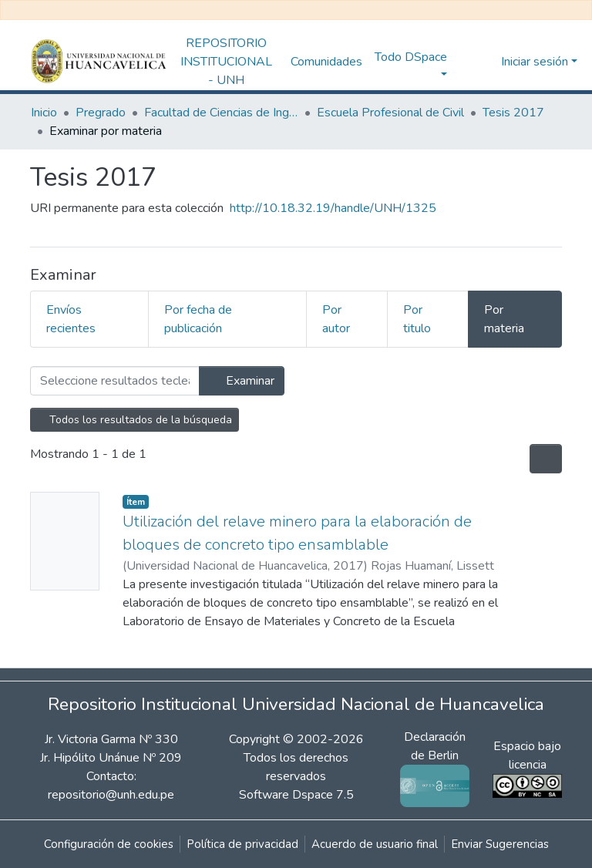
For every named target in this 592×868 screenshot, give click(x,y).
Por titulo (417, 319)
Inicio (44, 113)
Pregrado (101, 113)
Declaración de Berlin (435, 761)
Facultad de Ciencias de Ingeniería (221, 113)
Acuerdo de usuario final (375, 844)
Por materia (504, 319)
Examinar (242, 381)
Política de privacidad (242, 844)
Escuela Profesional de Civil (390, 113)
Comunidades (326, 62)
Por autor (336, 319)
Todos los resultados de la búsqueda (135, 420)
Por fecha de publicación (198, 319)
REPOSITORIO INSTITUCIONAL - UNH (226, 62)
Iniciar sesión (535, 62)
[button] (485, 62)
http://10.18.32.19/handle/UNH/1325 (333, 208)
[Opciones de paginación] (546, 459)
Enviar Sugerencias (500, 844)
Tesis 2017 (513, 113)
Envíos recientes (71, 319)
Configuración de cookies (109, 844)
